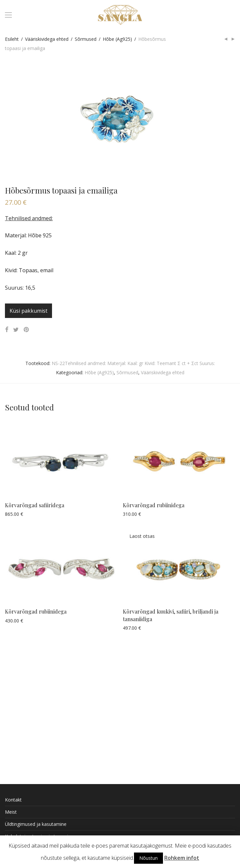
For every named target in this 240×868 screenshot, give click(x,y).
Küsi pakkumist (28, 311)
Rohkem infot (182, 858)
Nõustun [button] (148, 858)
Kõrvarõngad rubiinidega (154, 505)
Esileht (12, 39)
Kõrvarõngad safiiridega (35, 505)
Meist (11, 812)
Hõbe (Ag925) (117, 39)
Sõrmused (86, 39)
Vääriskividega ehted (47, 39)
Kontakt (13, 800)
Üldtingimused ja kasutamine (36, 824)
